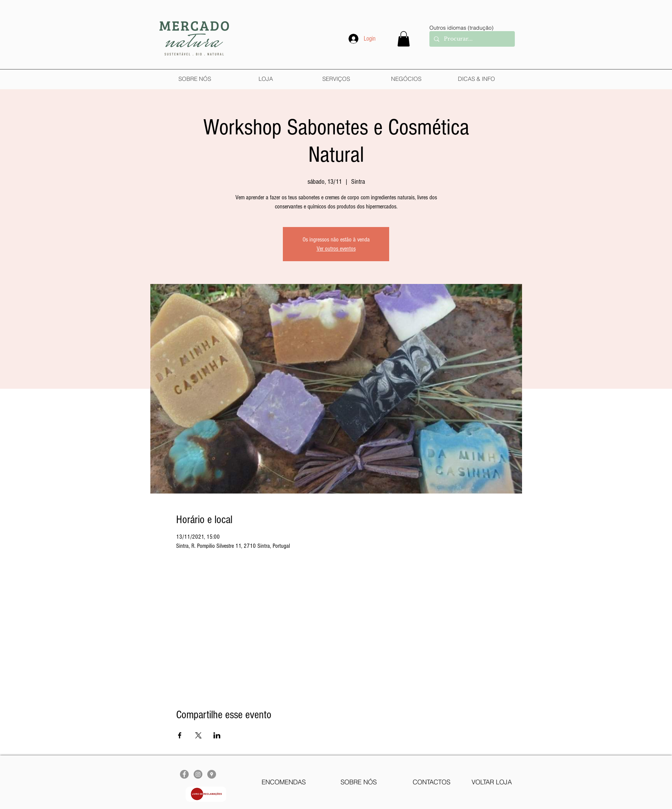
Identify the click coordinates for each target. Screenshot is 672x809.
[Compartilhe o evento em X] (198, 735)
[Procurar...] (471, 39)
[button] (404, 39)
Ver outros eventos (336, 249)
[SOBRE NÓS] (359, 782)
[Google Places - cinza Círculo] (212, 774)
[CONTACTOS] (431, 782)
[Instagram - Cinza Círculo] (198, 774)
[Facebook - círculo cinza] (184, 774)
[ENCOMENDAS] (283, 782)
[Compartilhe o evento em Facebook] (180, 735)
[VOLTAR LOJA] (491, 782)
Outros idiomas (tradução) (461, 28)
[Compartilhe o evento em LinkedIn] (217, 735)
